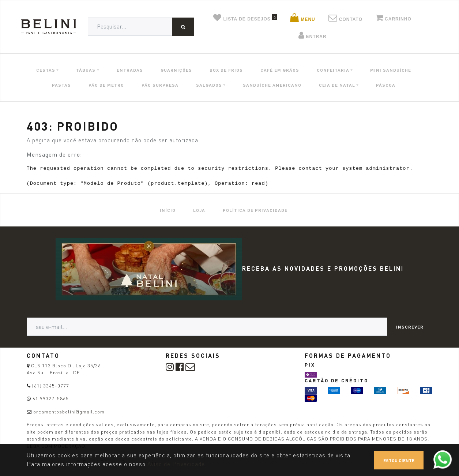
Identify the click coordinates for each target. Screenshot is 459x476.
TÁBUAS (86, 70)
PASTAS (61, 85)
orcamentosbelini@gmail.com (69, 412)
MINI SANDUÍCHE (391, 70)
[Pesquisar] (183, 27)
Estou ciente (399, 460)
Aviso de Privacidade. (177, 464)
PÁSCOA (386, 85)
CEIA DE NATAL (337, 85)
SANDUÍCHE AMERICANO (272, 85)
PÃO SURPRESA (160, 85)
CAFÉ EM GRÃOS (280, 70)
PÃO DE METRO (106, 85)
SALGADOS (209, 85)
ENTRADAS (130, 70)
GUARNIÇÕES (176, 70)
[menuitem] (168, 210)
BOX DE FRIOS (226, 70)
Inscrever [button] (410, 327)
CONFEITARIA (333, 70)
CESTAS (46, 70)
